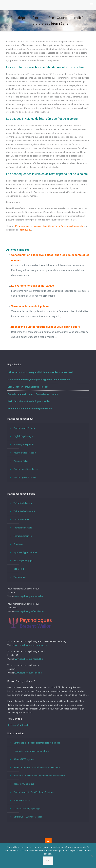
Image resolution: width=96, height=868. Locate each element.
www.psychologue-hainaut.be (29, 659)
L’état (10, 237)
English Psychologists (24, 436)
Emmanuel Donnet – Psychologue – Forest (30, 409)
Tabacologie (19, 577)
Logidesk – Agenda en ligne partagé (31, 751)
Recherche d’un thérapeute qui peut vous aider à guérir (46, 327)
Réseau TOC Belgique (24, 784)
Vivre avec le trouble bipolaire (30, 306)
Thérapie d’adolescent (24, 511)
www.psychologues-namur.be (29, 596)
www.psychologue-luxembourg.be (31, 645)
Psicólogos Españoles (24, 445)
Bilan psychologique (23, 561)
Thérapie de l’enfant (23, 503)
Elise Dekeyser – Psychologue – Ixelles (28, 387)
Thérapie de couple (23, 528)
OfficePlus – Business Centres (28, 817)
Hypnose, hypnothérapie (25, 552)
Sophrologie (19, 569)
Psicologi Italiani (21, 461)
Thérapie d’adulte (22, 520)
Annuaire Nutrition (22, 800)
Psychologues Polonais (25, 477)
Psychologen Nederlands (26, 469)
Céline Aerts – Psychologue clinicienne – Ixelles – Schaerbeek (40, 372)
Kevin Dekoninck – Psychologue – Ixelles (29, 401)
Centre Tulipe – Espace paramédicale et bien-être (37, 743)
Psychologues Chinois (24, 428)
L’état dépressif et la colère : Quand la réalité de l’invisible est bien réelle (49, 226)
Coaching (18, 544)
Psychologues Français (25, 453)
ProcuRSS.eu (25, 230)
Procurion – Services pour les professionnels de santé (39, 776)
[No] (92, 856)
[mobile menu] (92, 5)
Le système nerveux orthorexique (33, 286)
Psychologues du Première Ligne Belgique (34, 792)
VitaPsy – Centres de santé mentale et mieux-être (37, 767)
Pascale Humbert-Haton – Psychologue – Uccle (33, 394)
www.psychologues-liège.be (28, 673)
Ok (48, 861)
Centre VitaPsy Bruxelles (19, 725)
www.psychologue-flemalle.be (29, 611)
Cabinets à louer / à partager (27, 809)
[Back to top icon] (48, 842)
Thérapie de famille (23, 536)
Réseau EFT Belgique (24, 759)
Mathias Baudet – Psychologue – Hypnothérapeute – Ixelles (39, 380)
